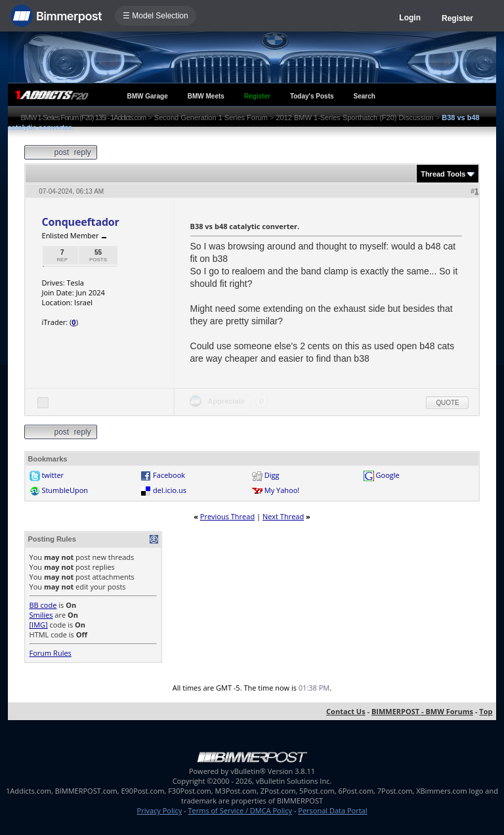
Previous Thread (227, 516)
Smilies (41, 615)
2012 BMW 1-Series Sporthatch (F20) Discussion (354, 118)
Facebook (169, 475)
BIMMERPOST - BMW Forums (422, 711)
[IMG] (39, 625)
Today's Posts (312, 96)
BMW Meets (206, 96)
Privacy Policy (160, 810)
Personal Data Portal (332, 810)
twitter (52, 475)
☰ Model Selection (156, 16)
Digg (272, 475)
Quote (447, 403)
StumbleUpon (65, 490)
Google (388, 475)
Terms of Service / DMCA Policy (240, 810)
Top (486, 711)
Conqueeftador (81, 222)
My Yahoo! (282, 490)
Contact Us (346, 711)
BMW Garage (148, 96)
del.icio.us (170, 490)
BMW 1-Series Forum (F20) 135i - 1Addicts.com (84, 118)
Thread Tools (443, 174)
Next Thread (283, 516)
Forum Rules (51, 653)
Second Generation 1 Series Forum (211, 118)
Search (365, 96)
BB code (43, 605)
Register (457, 18)
